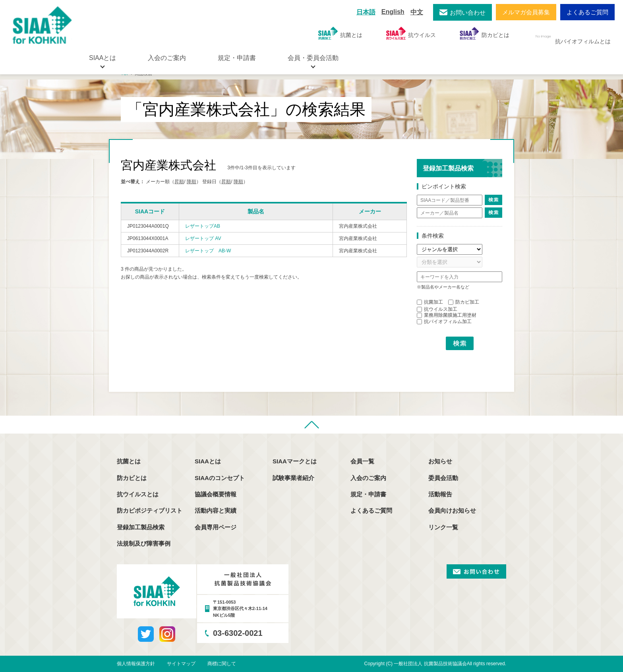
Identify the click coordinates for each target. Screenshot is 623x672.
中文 (417, 12)
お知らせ (440, 461)
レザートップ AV (203, 238)
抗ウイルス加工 (437, 309)
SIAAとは (208, 461)
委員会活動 (443, 478)
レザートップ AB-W (208, 251)
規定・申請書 (237, 58)
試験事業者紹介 (293, 478)
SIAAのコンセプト (220, 478)
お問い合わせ (468, 13)
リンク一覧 (443, 527)
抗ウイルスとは (138, 494)
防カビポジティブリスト (150, 510)
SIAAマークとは (295, 461)
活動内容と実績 (216, 510)
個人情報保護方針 (136, 664)
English (393, 12)
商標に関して (222, 664)
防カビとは (485, 33)
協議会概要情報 (216, 494)
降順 (192, 182)
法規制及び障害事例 (144, 543)
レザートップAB (203, 226)
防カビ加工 (464, 302)
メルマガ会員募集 (526, 12)
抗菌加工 (430, 302)
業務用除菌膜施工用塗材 (447, 315)
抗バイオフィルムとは (572, 37)
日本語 (366, 12)
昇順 (179, 182)
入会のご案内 (167, 58)
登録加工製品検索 (141, 527)
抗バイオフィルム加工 (444, 321)
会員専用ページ (216, 527)
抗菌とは (340, 33)
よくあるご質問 (587, 12)
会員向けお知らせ (452, 510)
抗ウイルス (411, 33)
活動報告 (440, 494)
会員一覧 (362, 461)
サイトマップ (181, 664)
